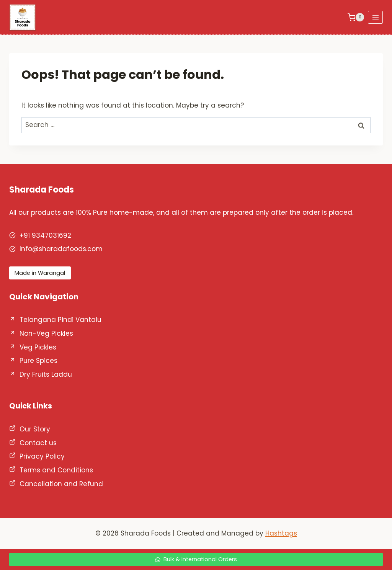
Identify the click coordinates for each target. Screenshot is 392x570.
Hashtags (281, 533)
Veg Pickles (38, 347)
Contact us (38, 443)
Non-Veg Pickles (46, 333)
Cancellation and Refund (61, 484)
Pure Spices (38, 361)
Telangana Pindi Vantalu (60, 320)
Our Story (35, 429)
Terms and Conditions (56, 470)
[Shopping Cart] (356, 17)
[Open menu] (375, 17)
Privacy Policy (42, 456)
